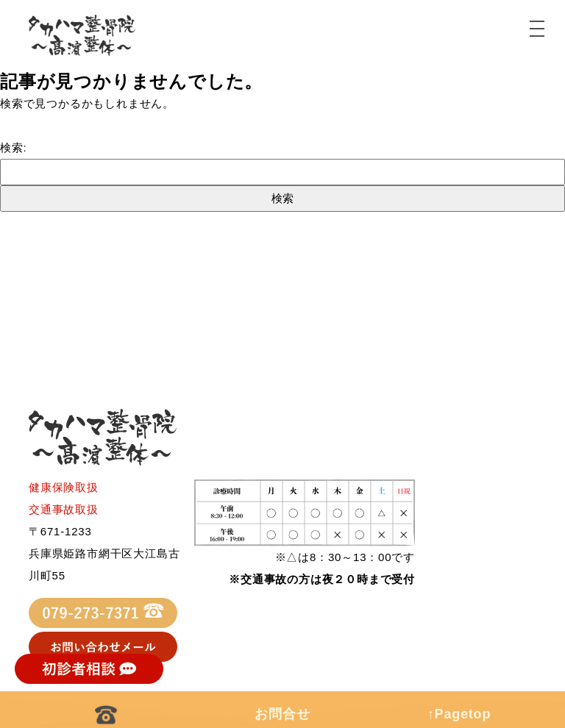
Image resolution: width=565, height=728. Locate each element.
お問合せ (282, 714)
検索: (14, 147)
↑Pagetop (459, 714)
